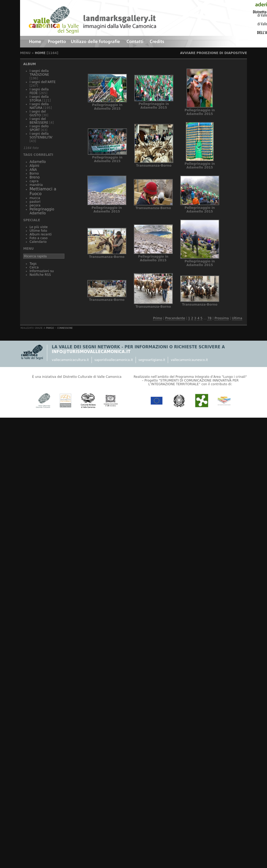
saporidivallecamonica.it (114, 360)
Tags (33, 264)
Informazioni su (42, 271)
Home (40, 53)
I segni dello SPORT (39, 128)
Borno (34, 173)
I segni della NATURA (39, 106)
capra (34, 181)
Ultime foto (38, 231)
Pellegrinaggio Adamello (42, 211)
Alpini (34, 166)
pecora (35, 205)
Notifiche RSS (40, 275)
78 (209, 318)
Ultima (237, 318)
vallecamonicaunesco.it (189, 360)
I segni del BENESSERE (39, 121)
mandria (36, 185)
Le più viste (39, 227)
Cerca (34, 267)
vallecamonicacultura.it (70, 360)
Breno (35, 177)
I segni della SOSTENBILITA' (41, 136)
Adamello (38, 162)
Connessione (65, 328)
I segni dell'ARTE (43, 82)
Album (30, 64)
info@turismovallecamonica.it (91, 352)
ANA (33, 170)
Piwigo (50, 328)
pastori (35, 202)
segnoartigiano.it (152, 360)
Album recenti (41, 234)
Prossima (222, 318)
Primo (158, 318)
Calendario (38, 242)
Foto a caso (39, 238)
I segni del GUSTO (38, 113)
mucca (35, 198)
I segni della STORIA (39, 99)
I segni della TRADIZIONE (39, 73)
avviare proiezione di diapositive (213, 53)
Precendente (175, 318)
